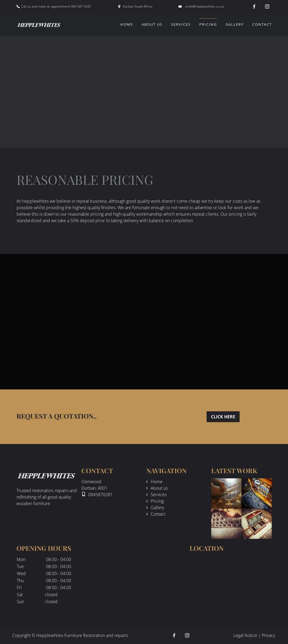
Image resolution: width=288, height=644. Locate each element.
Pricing (208, 24)
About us (152, 24)
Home (127, 24)
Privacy (268, 635)
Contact (262, 24)
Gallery (235, 24)
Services (181, 24)
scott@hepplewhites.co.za (204, 6)
